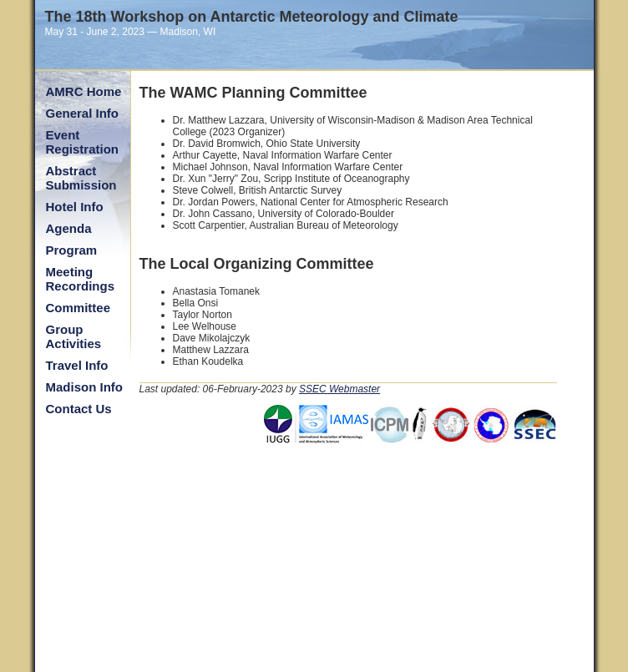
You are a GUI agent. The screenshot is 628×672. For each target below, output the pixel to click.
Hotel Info (75, 207)
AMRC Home (84, 91)
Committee (78, 308)
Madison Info (85, 387)
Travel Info (77, 365)
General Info (83, 113)
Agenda (69, 228)
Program (72, 250)
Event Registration (83, 142)
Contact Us (79, 409)
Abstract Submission (81, 178)
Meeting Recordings (81, 279)
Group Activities (74, 336)
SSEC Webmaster (339, 389)
